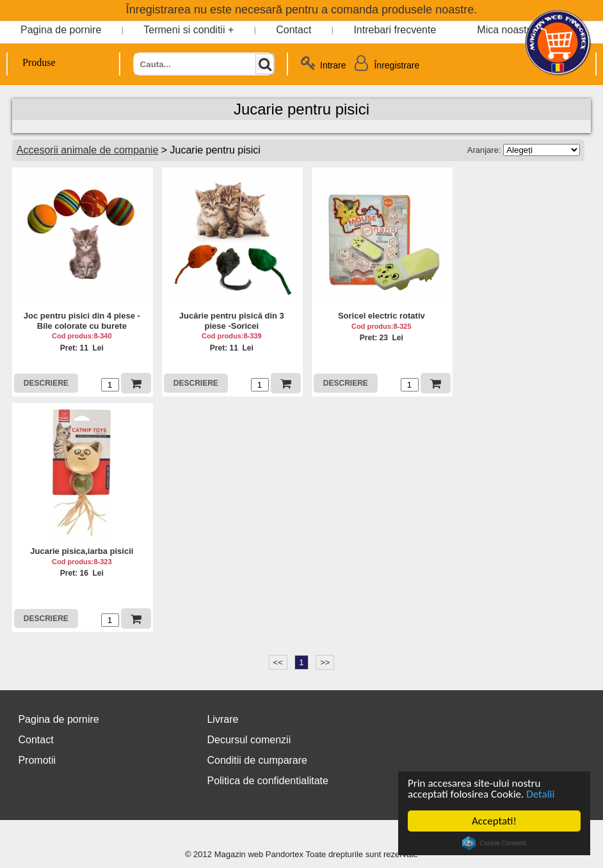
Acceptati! (494, 821)
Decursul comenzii (249, 740)
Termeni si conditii (184, 30)
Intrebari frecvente (395, 30)
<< (278, 662)
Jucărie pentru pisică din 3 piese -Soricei (232, 321)
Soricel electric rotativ (382, 316)
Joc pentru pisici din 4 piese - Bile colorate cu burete (82, 321)
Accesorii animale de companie (87, 150)
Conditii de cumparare (257, 760)
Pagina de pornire (61, 30)
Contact (293, 30)
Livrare (222, 719)
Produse (32, 62)
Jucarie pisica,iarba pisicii (82, 551)
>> (325, 662)
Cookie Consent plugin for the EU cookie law (494, 843)
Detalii (540, 794)
